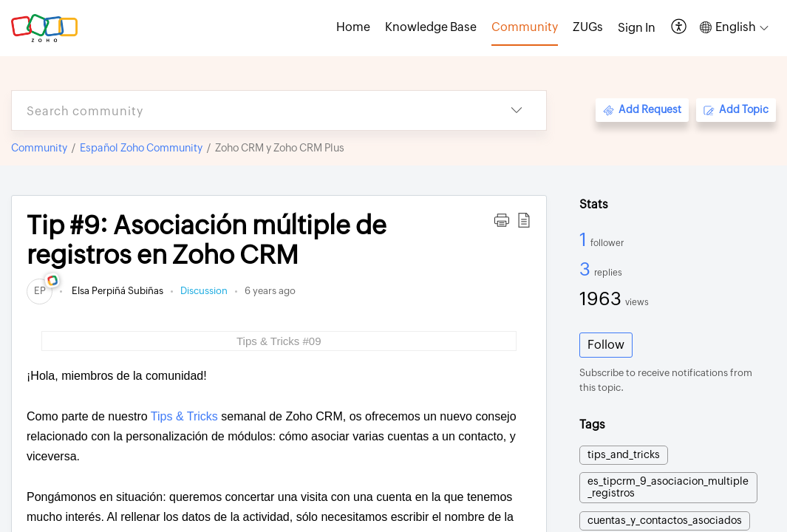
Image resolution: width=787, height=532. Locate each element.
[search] (249, 110)
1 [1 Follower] (585, 239)
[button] (679, 28)
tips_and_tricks (624, 454)
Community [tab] (525, 27)
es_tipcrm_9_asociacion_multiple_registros (668, 487)
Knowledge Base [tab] (431, 27)
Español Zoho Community (141, 148)
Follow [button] (606, 345)
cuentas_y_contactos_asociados (665, 520)
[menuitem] (637, 28)
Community (39, 148)
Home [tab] (353, 27)
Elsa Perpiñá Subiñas (116, 291)
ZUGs (588, 27)
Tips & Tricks (184, 416)
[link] (40, 291)
